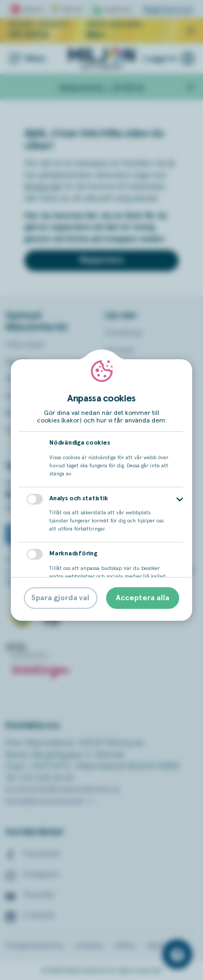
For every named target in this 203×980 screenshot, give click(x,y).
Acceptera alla (143, 598)
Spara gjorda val (60, 598)
